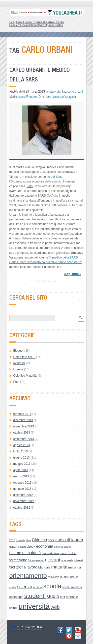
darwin (13, 547)
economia (45, 546)
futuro (31, 560)
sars (49, 97)
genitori (40, 560)
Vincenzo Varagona (64, 97)
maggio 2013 (22, 464)
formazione (18, 560)
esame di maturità (25, 553)
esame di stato (50, 553)
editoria (58, 547)
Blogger (18, 351)
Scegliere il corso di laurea (27, 22)
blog (29, 540)
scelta (13, 587)
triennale (72, 597)
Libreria (18, 369)
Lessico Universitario (23, 25)
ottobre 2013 (22, 433)
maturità (59, 567)
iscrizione (18, 567)
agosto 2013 (22, 445)
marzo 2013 (21, 476)
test (63, 597)
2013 (12, 540)
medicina (75, 567)
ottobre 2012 (22, 508)
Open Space (45, 25)
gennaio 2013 (22, 489)
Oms (42, 97)
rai (62, 577)
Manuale (44, 567)
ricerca (74, 577)
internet (78, 560)
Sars (30, 186)
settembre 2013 (24, 439)
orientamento (28, 576)
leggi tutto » (73, 274)
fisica (72, 553)
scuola (52, 586)
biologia (21, 540)
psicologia (53, 577)
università (34, 606)
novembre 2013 (24, 426)
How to (59, 22)
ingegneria (67, 560)
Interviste (55, 91)
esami (63, 553)
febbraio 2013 (22, 483)
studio (53, 596)
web (55, 607)
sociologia (16, 597)
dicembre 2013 (23, 420)
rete (67, 577)
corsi (51, 540)
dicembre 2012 (23, 495)
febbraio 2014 (22, 414)
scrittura (38, 587)
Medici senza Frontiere (23, 97)
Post (16, 382)
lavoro (32, 567)
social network (72, 587)
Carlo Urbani (75, 91)
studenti (35, 596)
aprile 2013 (21, 470)
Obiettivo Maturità (25, 376)
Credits (58, 25)
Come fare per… (24, 357)
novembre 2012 (24, 501)
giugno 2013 (22, 458)
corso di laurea (69, 540)
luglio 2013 (21, 451)
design (22, 547)
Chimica (39, 540)
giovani (52, 560)
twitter (14, 608)
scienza (25, 587)
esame (67, 547)
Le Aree (49, 22)
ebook (31, 547)
